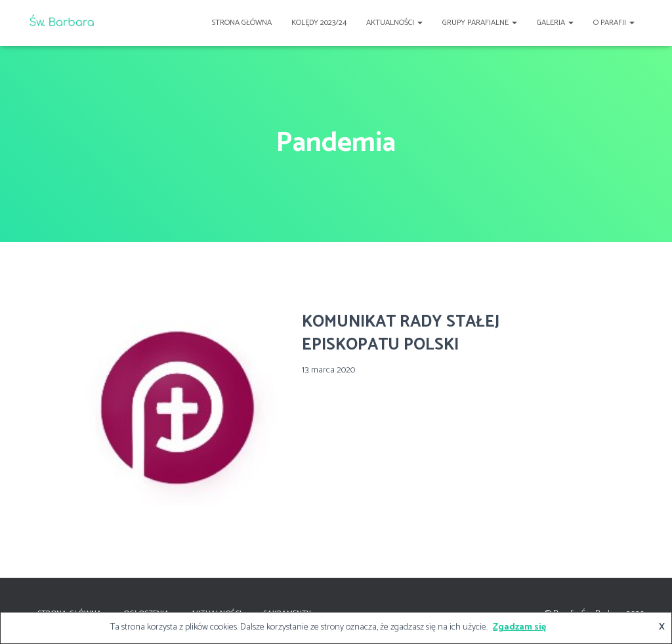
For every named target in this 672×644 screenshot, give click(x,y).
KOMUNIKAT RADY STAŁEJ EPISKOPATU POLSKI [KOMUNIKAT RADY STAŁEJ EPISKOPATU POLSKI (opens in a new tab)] (401, 333)
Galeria (555, 23)
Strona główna (242, 23)
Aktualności (394, 23)
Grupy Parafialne (480, 23)
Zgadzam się (519, 627)
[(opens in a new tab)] (181, 405)
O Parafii (614, 23)
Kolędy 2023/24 (319, 23)
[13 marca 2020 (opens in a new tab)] (328, 370)
